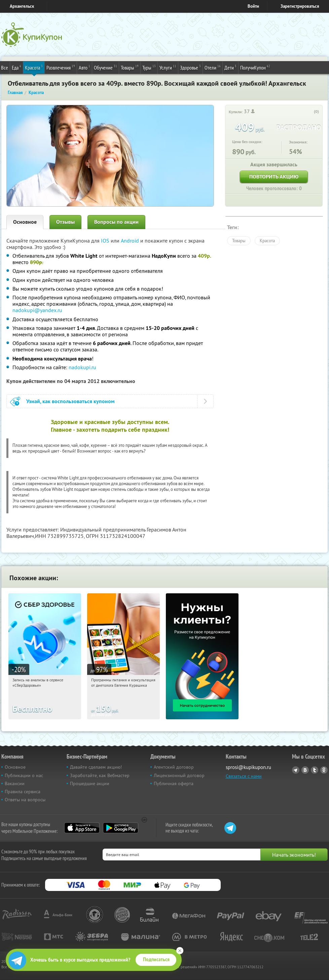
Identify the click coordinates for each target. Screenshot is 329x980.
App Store (82, 828)
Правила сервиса (23, 792)
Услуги (168, 67)
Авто (84, 67)
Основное (25, 222)
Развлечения (61, 67)
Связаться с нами (244, 776)
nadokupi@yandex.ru (37, 310)
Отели (213, 67)
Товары (130, 67)
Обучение (105, 67)
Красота (34, 67)
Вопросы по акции (116, 222)
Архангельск (22, 6)
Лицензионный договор (179, 775)
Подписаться (156, 960)
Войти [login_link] (253, 6)
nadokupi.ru (82, 367)
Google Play (121, 828)
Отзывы (65, 222)
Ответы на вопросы (25, 800)
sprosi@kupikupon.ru (248, 767)
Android (131, 241)
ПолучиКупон (255, 67)
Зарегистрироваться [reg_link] (300, 6)
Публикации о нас (24, 775)
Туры (149, 67)
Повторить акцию (274, 177)
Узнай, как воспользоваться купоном (70, 401)
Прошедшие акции (90, 783)
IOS (106, 241)
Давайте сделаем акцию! (96, 767)
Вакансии (15, 783)
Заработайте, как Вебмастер (100, 775)
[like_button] (309, 112)
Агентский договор (174, 767)
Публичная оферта (174, 783)
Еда (16, 67)
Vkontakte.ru (305, 770)
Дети (230, 67)
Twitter (315, 770)
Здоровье (190, 67)
